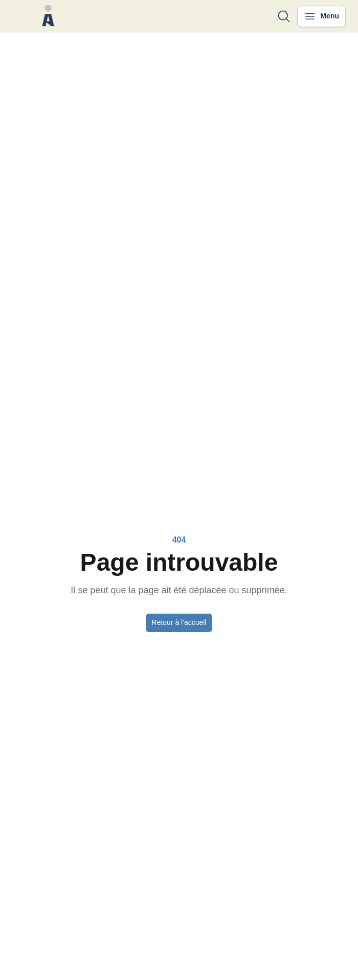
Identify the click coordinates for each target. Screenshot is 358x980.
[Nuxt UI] (48, 17)
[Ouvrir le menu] (321, 16)
